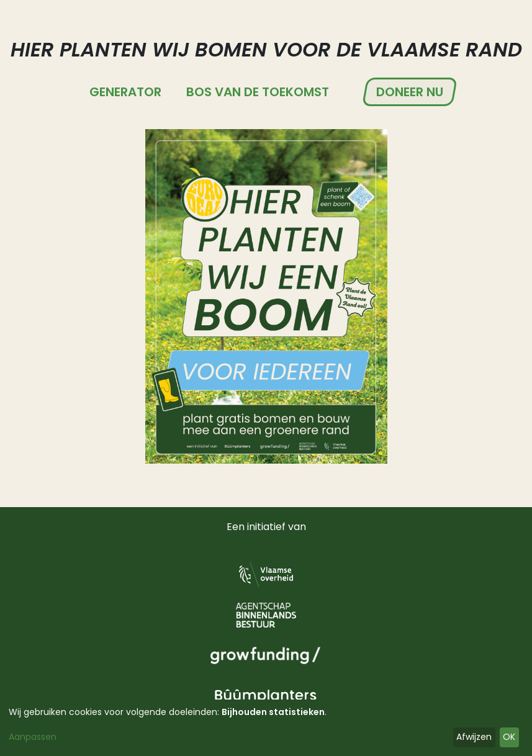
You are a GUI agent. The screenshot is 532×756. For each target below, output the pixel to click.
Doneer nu (410, 92)
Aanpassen (33, 737)
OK (509, 737)
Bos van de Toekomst (258, 92)
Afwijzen (474, 737)
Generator (125, 92)
